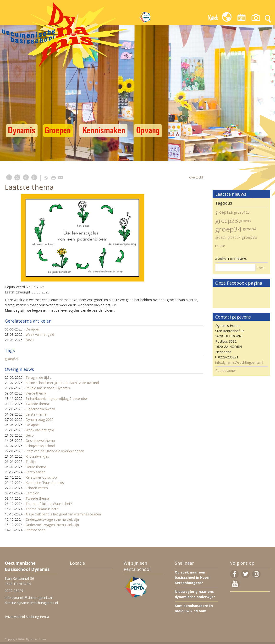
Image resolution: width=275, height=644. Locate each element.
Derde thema (36, 467)
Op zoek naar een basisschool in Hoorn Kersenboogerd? (193, 577)
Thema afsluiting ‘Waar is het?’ (49, 504)
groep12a (224, 212)
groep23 (227, 221)
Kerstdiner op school (42, 477)
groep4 (250, 229)
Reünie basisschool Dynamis (48, 388)
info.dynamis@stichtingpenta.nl (239, 362)
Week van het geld (40, 334)
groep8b (249, 237)
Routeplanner (226, 371)
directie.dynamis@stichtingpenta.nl (31, 603)
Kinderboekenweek (40, 409)
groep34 (11, 359)
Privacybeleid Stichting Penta (27, 617)
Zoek (261, 268)
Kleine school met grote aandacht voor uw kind (62, 383)
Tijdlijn (31, 462)
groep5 (221, 237)
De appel (33, 329)
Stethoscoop (36, 530)
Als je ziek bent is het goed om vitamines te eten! (64, 514)
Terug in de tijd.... (39, 377)
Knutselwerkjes (37, 456)
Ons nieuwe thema (40, 441)
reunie (220, 246)
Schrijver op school (40, 446)
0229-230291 (15, 591)
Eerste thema (36, 414)
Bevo (30, 340)
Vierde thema (36, 393)
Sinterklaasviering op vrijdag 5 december (57, 398)
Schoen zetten (37, 488)
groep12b (242, 212)
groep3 (245, 221)
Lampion (32, 493)
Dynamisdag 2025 (40, 419)
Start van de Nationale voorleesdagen (55, 451)
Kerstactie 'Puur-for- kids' (45, 483)
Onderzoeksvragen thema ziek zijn (52, 519)
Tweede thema (37, 404)
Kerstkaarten (36, 472)
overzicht (196, 177)
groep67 (234, 237)
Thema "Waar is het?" (42, 509)
